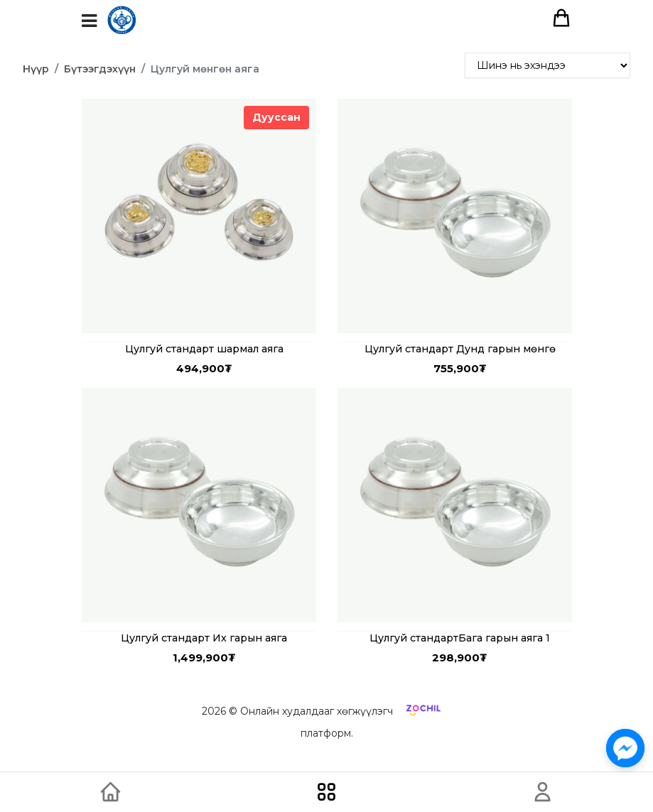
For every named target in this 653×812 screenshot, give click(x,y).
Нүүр (36, 69)
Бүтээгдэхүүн (100, 69)
